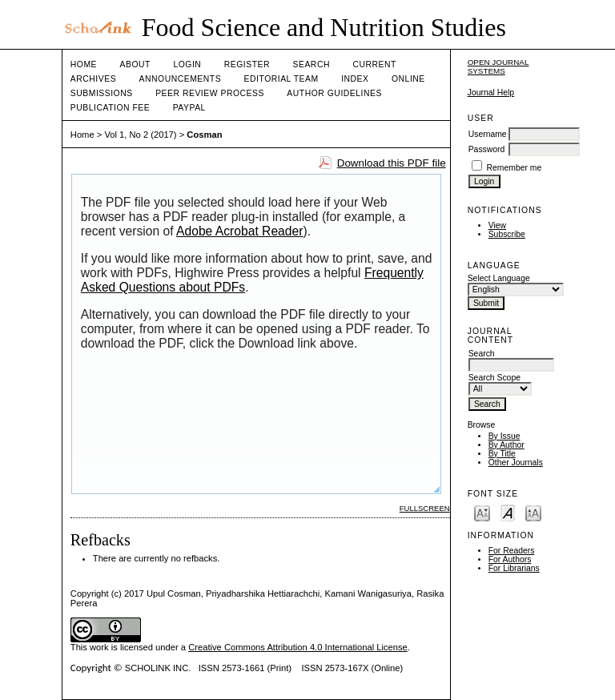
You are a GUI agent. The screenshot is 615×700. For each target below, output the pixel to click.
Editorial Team (281, 79)
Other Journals (516, 463)
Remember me (515, 168)
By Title (502, 454)
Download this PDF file (392, 163)
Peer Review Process (210, 93)
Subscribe (507, 234)
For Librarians (514, 568)
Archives (93, 79)
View (497, 225)
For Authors (510, 559)
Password (487, 149)
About (135, 64)
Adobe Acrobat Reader (239, 231)
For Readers (512, 551)
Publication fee (110, 108)
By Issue (504, 436)
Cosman (204, 135)
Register (247, 64)
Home (84, 64)
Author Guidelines (334, 93)
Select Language (499, 278)
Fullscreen (425, 508)
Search (312, 64)
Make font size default (508, 512)
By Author (506, 445)
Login (187, 64)
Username (488, 134)
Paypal (189, 108)
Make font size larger (533, 512)
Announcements (181, 79)
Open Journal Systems (498, 66)
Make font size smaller (482, 512)
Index (355, 79)
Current (374, 64)
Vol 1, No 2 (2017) (140, 135)
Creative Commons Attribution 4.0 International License (298, 647)
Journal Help (491, 93)
